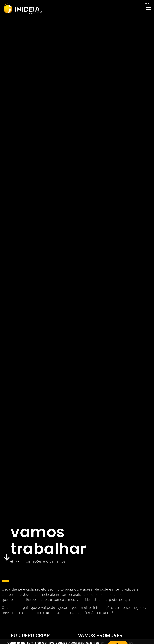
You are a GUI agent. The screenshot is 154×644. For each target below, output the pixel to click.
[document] (77, 322)
